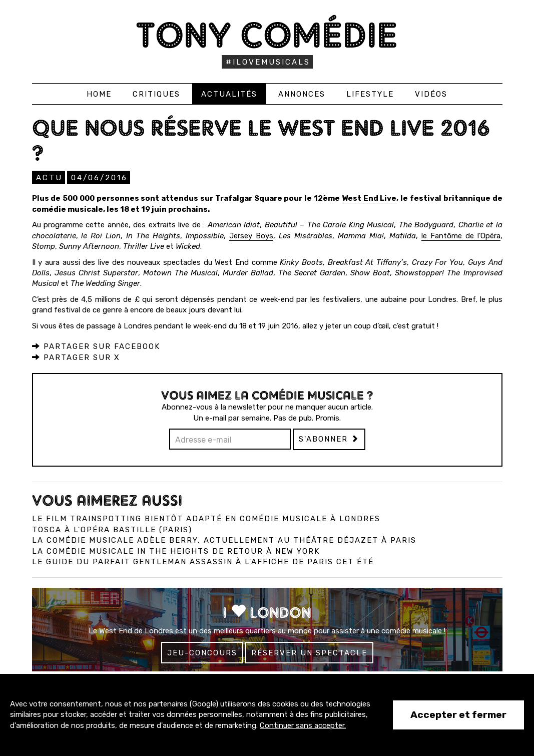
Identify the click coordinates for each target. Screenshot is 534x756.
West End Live (369, 198)
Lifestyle (370, 94)
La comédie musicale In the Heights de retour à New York (176, 551)
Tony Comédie (267, 35)
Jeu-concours (202, 653)
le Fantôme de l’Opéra (461, 236)
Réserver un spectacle (309, 653)
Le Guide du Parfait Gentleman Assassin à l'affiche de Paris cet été (203, 562)
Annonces (302, 94)
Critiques (156, 94)
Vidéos (431, 94)
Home (99, 94)
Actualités (229, 94)
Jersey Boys (251, 236)
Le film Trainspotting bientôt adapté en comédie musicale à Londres (206, 519)
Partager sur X (76, 357)
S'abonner (329, 439)
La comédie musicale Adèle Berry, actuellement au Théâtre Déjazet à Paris (224, 540)
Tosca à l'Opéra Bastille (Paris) (112, 530)
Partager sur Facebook (96, 346)
